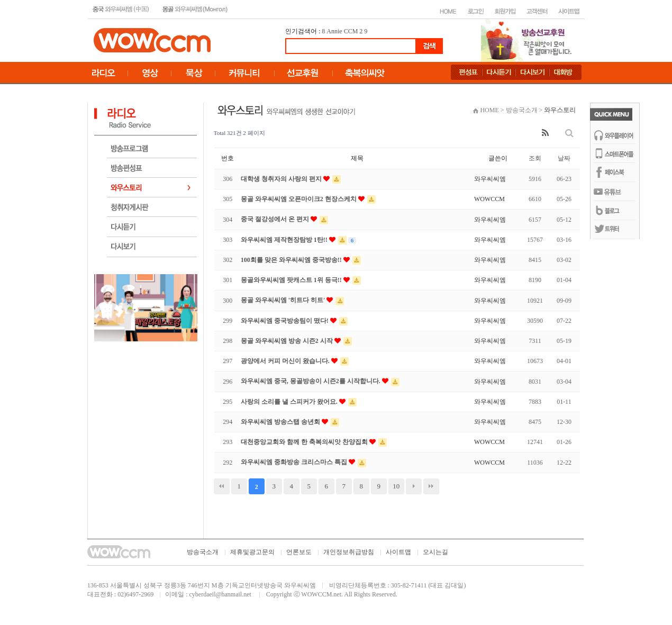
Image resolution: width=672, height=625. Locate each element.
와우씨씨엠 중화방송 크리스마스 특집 (295, 462)
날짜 (564, 158)
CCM (351, 31)
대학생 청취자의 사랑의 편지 (282, 179)
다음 (414, 486)
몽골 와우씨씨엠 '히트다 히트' (284, 300)
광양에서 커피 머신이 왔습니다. (286, 361)
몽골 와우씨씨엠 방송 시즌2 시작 (288, 341)
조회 (535, 158)
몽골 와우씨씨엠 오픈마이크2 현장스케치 (299, 199)
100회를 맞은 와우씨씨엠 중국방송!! (292, 260)
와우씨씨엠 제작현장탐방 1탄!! (285, 240)
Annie (334, 31)
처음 (222, 486)
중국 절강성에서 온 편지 (276, 219)
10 (396, 486)
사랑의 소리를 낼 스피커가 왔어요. (290, 402)
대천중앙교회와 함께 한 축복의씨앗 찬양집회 (305, 442)
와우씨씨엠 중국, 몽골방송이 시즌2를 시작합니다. (311, 381)
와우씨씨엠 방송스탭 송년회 (281, 422)
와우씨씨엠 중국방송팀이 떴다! (285, 321)
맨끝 (431, 486)
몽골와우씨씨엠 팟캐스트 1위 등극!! (292, 280)
